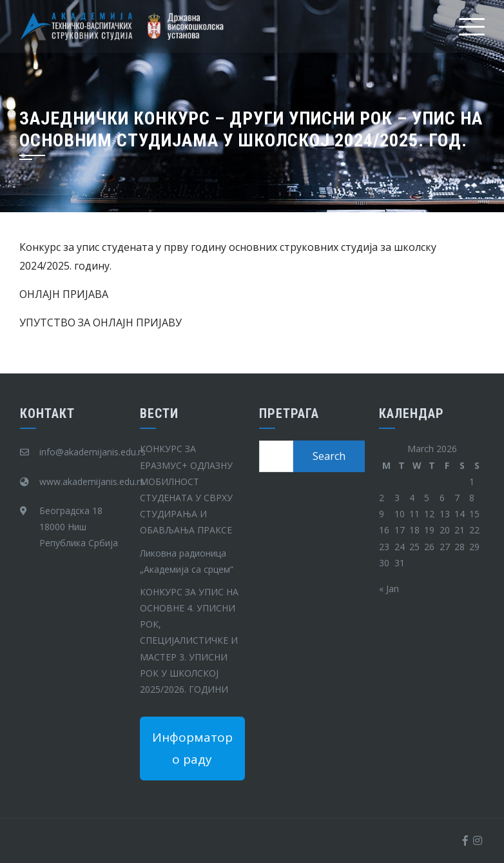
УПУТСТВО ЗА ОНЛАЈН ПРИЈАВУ (101, 322)
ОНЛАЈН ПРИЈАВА (64, 294)
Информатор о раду (192, 748)
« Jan (389, 589)
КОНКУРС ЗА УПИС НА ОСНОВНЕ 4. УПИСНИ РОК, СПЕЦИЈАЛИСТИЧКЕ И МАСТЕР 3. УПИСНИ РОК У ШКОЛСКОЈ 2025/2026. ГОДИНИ (189, 640)
